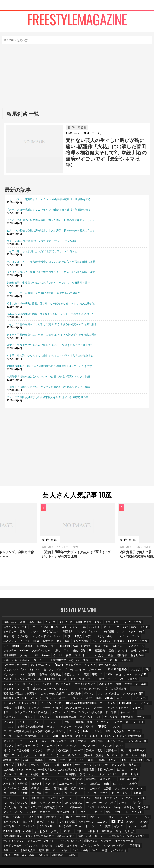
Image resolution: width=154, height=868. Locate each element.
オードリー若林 (119, 841)
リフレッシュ (53, 723)
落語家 (33, 765)
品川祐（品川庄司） (112, 690)
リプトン (27, 718)
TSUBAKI (102, 728)
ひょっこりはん (134, 775)
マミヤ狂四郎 (27, 676)
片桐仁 (68, 723)
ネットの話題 (34, 822)
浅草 (112, 813)
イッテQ (25, 642)
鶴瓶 (88, 832)
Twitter (16, 647)
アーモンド (132, 732)
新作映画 (70, 780)
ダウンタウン (112, 623)
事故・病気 (102, 647)
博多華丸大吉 (129, 846)
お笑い (88, 638)
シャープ (48, 751)
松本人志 (118, 647)
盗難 (72, 761)
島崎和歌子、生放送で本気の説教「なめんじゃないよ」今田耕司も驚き (48, 282)
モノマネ (90, 784)
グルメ (7, 680)
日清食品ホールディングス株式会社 (110, 737)
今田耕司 (62, 832)
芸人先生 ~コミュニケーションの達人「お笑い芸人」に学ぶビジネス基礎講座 (46, 770)
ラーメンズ (35, 723)
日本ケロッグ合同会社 (125, 747)
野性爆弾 (119, 642)
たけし (33, 737)
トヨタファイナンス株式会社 (31, 713)
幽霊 (146, 756)
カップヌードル (134, 723)
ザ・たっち (113, 803)
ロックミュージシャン (77, 709)
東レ (27, 742)
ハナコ (127, 685)
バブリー (65, 728)
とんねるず (10, 832)
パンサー (37, 832)
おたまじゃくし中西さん (74, 799)
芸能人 (7, 709)
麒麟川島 (145, 846)
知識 (82, 680)
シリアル (92, 747)
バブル (78, 728)
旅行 (72, 813)
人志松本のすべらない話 (64, 661)
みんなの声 (29, 827)
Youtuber (54, 765)
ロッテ (62, 813)
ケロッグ (57, 747)
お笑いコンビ (58, 713)
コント (70, 817)
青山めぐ (71, 732)
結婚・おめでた (84, 647)
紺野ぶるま (64, 841)
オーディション (52, 709)
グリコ (146, 732)
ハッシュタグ (79, 775)
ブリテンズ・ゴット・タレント (21, 671)
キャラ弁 (127, 770)
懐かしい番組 (103, 638)
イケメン (9, 751)
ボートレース (92, 671)
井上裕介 (109, 822)
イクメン (84, 827)
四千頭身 (96, 846)
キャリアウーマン (13, 803)
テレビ (21, 765)
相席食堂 (131, 851)
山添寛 (68, 789)
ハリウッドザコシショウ (46, 638)
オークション (58, 761)
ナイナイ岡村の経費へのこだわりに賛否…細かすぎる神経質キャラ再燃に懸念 (52, 324)
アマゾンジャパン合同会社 (84, 713)
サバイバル (135, 699)
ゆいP (26, 817)
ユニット (100, 813)
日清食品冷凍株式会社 (30, 728)
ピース (54, 784)
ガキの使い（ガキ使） (16, 638)
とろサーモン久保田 (50, 694)
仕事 (65, 765)
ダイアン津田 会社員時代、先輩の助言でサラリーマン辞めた (42, 241)
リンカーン (40, 661)
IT (90, 652)
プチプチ (98, 803)
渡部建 (129, 789)
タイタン (83, 817)
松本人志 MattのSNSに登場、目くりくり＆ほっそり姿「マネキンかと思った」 (52, 303)
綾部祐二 (67, 784)
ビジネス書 (106, 765)
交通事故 (56, 676)
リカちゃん (40, 799)
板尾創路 (138, 780)
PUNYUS (118, 827)
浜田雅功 (108, 713)
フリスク (9, 723)
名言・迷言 (64, 642)
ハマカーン (33, 747)
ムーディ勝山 (140, 704)
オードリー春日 (97, 841)
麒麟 (107, 775)
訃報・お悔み (140, 652)
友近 (72, 751)
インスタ (115, 728)
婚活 (112, 657)
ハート (85, 803)
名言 (123, 751)
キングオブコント (87, 633)
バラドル (93, 628)
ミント (21, 723)
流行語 (7, 822)
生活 (73, 680)
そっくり (103, 808)
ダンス (105, 747)
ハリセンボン (44, 685)
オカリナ (38, 817)
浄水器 (66, 742)
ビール (63, 680)
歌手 (56, 742)
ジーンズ (49, 794)
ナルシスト (64, 808)
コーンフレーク (75, 747)
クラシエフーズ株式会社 (116, 718)
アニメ (133, 751)
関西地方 (68, 633)
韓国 (125, 756)
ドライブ (142, 761)
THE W (36, 642)
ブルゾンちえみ (41, 652)
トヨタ (7, 713)
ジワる (95, 799)
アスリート (85, 813)
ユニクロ (70, 822)
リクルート (10, 756)
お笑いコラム (61, 652)
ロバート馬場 (49, 851)
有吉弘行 (124, 661)
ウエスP (59, 657)
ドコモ (105, 756)
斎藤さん (89, 808)
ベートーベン (99, 817)
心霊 (6, 761)
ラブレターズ (121, 784)
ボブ (75, 803)
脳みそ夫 (134, 817)
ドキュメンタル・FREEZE (43, 628)
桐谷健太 (9, 784)
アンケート (45, 827)
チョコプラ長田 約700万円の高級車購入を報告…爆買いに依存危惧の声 (47, 397)
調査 (72, 827)
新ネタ (83, 737)
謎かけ (68, 756)
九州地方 (100, 832)
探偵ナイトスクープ (92, 661)
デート (93, 680)
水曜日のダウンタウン (88, 623)
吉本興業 (29, 647)
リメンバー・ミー (35, 775)
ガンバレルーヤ (52, 846)
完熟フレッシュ (29, 780)
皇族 (135, 784)
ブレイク (25, 657)
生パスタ (9, 728)
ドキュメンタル (27, 704)
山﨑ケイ (56, 789)
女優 (44, 765)
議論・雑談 (35, 623)
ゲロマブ (51, 728)
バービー (96, 775)
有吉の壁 (49, 642)
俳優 (147, 813)
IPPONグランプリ (138, 642)
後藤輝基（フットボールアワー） (22, 699)
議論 (133, 628)
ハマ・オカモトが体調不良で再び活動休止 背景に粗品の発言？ (43, 293)
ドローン (34, 709)
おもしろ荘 (139, 657)
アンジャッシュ (85, 789)
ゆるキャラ (10, 642)
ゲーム (40, 756)
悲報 (90, 723)
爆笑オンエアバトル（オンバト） (50, 690)
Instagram (66, 647)
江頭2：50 (118, 761)
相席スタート (39, 789)
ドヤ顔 (50, 808)
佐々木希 (142, 789)
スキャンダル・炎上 (15, 628)
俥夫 (137, 813)
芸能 (124, 628)
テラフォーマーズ (13, 747)
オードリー (10, 633)
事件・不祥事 (134, 827)
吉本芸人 (20, 709)
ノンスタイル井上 (106, 694)
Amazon (47, 657)
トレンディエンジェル (27, 680)
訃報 (117, 685)
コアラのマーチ (29, 813)
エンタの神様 (82, 642)
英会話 (7, 799)
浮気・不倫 (60, 836)
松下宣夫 (34, 751)
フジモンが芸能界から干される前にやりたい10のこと (33, 732)
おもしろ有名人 (21, 661)
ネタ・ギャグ (134, 633)
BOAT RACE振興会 (113, 671)
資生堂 (90, 728)
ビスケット (48, 813)
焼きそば (70, 737)
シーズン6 (9, 704)
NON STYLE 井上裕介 (89, 822)
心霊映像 (32, 761)
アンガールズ (117, 680)
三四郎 (50, 832)
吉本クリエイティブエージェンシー (61, 671)
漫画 (86, 742)
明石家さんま (63, 685)
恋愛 (112, 652)
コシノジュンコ (36, 803)
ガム (95, 751)
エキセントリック (89, 718)
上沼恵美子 (72, 694)
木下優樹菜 (115, 789)
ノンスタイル (11, 685)
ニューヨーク (39, 784)
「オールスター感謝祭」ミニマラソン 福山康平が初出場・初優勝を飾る (49, 199)
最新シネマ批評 (106, 780)
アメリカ (23, 784)
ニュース (51, 623)
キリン (128, 808)
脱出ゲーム (54, 756)
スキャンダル (67, 628)
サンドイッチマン (135, 836)
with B (54, 799)
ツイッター (10, 652)
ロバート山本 (11, 851)
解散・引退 (79, 652)
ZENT (44, 737)
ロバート (82, 657)
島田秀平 (124, 657)
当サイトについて (84, 685)
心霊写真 (18, 761)
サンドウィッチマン (126, 638)
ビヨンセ (94, 732)
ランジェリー (11, 827)
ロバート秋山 (30, 851)
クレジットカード (117, 709)
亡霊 (44, 761)
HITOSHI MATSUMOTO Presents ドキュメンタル (88, 704)
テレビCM (141, 676)
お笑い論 (9, 846)
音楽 (6, 661)
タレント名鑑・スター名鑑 (94, 851)
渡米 (79, 784)
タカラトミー (23, 799)
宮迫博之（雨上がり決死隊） (19, 694)
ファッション (11, 794)
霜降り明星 (10, 657)
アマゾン (87, 666)
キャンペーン (125, 713)
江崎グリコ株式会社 (15, 737)
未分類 (111, 661)
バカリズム (137, 841)
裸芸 (70, 657)
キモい (19, 822)
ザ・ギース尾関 (12, 775)
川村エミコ (137, 794)
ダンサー (80, 841)
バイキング (90, 765)
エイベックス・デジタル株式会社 (110, 742)
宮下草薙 (140, 685)
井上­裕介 (104, 784)
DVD (106, 761)
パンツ (101, 789)
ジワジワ (122, 799)
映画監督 (56, 737)
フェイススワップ (133, 803)
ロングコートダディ (76, 846)
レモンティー (44, 718)
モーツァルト (118, 817)
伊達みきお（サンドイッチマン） (102, 836)
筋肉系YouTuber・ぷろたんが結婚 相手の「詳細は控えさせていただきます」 (51, 366)
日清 (86, 676)
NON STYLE (49, 680)
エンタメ (34, 633)
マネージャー (55, 817)
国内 (23, 633)
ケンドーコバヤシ (40, 666)
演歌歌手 (83, 751)
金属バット (111, 846)
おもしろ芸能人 (102, 642)
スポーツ (98, 709)
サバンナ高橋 (68, 851)
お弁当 (114, 770)
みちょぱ (117, 851)
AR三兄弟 (123, 822)
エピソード (66, 623)
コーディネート (31, 794)
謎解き (80, 756)
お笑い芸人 (10, 623)
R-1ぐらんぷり (51, 633)
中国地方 (145, 851)
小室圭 (7, 789)
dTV (46, 747)
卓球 (143, 671)
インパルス (10, 676)
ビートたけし (98, 657)
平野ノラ (98, 676)
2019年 (105, 699)
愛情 (65, 775)
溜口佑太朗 (21, 789)
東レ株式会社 (42, 742)
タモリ (24, 832)
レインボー (10, 780)
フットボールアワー (55, 699)
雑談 (66, 638)
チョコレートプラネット (17, 841)
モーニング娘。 (78, 794)
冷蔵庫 (61, 751)
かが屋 (21, 846)
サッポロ (141, 808)
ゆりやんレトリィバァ (109, 723)
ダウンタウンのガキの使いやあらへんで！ (27, 836)
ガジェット (119, 699)
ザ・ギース (142, 770)
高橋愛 (94, 794)
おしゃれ (108, 799)
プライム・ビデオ (50, 704)
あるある (117, 732)
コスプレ (27, 685)
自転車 (82, 761)
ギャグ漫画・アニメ (111, 633)
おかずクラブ (11, 817)
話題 (23, 623)
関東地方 (43, 647)
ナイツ (76, 765)
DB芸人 (76, 638)
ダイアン (87, 694)
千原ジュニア (72, 676)
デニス (21, 751)
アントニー (140, 737)
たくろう (34, 846)
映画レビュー (86, 780)
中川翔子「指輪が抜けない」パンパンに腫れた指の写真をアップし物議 (48, 376)
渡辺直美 (100, 652)
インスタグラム (135, 647)
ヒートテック (53, 822)
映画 (76, 742)
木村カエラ (10, 813)
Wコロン (93, 756)
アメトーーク (109, 628)
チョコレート (124, 676)
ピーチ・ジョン (141, 822)
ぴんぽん (131, 671)
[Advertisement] (77, 76)
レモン (123, 794)
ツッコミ (60, 827)
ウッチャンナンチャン (85, 690)
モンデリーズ (109, 751)
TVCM (110, 676)
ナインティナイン (58, 803)
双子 (20, 808)
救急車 (135, 756)
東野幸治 (76, 832)
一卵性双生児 (34, 808)
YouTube (24, 652)
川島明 (118, 775)
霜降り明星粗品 (117, 832)
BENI (105, 732)
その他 (143, 628)
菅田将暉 (56, 780)
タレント (124, 652)
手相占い (9, 765)
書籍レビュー (99, 770)
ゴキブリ (138, 742)
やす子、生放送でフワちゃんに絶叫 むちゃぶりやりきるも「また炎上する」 (51, 345)
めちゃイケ (104, 685)
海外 (54, 647)
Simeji (77, 808)
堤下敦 (43, 676)
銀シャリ (75, 836)
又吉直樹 (134, 680)
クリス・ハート (12, 742)
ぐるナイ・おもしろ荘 (16, 690)
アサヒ (116, 808)
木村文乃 (124, 780)
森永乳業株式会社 (65, 718)
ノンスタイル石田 (129, 694)
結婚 (103, 680)
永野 (134, 799)
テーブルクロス (105, 666)
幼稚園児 (54, 775)
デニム (62, 794)
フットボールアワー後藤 (84, 699)
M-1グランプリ (131, 623)
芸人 (6, 647)
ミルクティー (11, 718)
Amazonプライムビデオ (66, 666)
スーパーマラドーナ (15, 666)
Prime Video (122, 704)
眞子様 (145, 784)
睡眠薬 (80, 723)
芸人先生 (122, 765)
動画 (115, 756)
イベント (95, 761)
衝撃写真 (9, 808)
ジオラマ (136, 709)
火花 (44, 780)
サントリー (108, 794)
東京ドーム (26, 756)
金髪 (131, 761)
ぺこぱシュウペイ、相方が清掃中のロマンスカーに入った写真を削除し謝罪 (51, 261)
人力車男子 (125, 813)
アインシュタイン (44, 841)
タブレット (140, 718)
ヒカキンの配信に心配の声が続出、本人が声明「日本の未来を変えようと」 (51, 220)
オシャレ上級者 (101, 827)
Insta (82, 732)
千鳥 (81, 628)
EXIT (36, 657)
